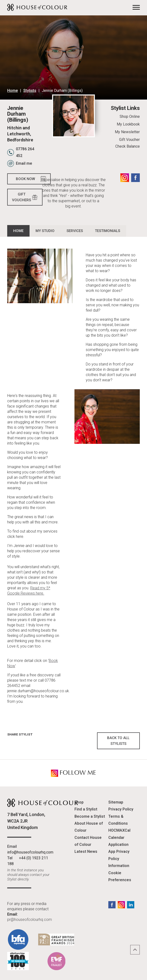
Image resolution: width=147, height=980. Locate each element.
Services (75, 231)
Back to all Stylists (118, 741)
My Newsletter (127, 132)
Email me (24, 163)
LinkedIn (131, 905)
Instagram (125, 178)
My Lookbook (128, 124)
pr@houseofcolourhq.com (30, 920)
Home (12, 91)
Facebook (135, 178)
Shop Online (130, 116)
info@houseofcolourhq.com (30, 852)
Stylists (30, 91)
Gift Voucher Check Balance (128, 143)
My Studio (45, 231)
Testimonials (107, 231)
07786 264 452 (25, 152)
